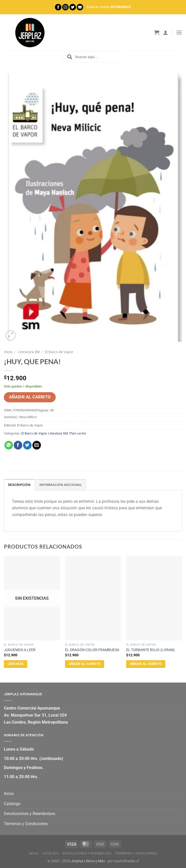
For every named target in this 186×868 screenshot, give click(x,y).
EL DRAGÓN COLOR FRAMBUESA (92, 650)
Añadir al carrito (30, 397)
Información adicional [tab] (61, 485)
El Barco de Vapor (59, 352)
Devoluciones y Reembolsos (30, 814)
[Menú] (179, 32)
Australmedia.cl (126, 861)
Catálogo (12, 804)
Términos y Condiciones (26, 824)
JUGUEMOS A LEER (20, 650)
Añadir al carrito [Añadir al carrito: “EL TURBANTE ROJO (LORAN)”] (146, 664)
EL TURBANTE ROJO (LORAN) (151, 650)
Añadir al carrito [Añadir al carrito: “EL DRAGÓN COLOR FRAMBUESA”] (85, 664)
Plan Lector (78, 433)
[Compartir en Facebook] (18, 445)
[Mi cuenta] (166, 32)
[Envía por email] (37, 445)
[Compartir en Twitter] (27, 445)
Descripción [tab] (19, 485)
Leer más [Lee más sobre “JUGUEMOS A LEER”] (16, 664)
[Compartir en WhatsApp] (9, 445)
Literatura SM (29, 352)
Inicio (8, 352)
